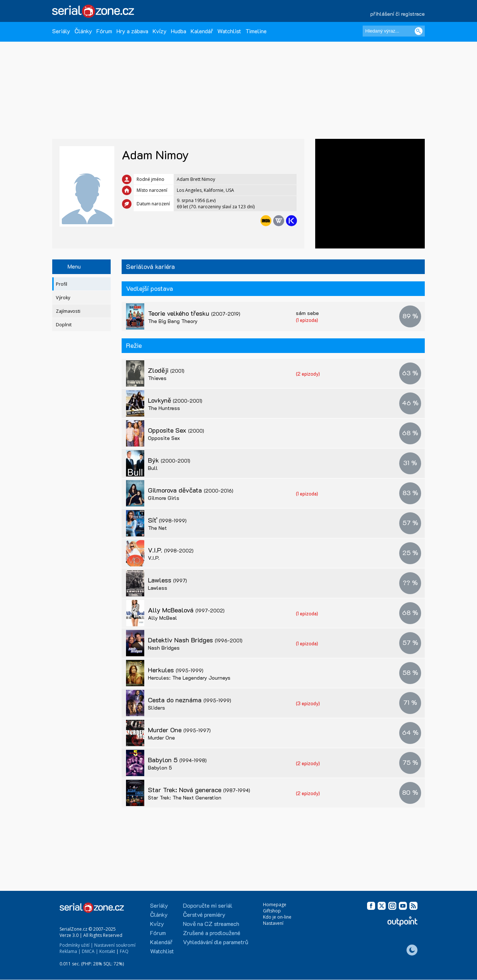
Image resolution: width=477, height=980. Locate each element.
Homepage (275, 905)
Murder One (179, 730)
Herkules (176, 670)
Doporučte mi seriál (208, 905)
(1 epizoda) (307, 320)
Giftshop (272, 911)
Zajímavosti (68, 311)
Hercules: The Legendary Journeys (189, 678)
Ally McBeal (163, 618)
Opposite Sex (176, 430)
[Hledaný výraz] (394, 31)
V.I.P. (171, 550)
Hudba (179, 31)
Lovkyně (175, 400)
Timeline (256, 31)
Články (83, 31)
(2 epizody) (308, 374)
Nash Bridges (164, 648)
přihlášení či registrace (398, 14)
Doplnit (64, 325)
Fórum (104, 31)
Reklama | (70, 951)
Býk (169, 460)
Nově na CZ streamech (211, 924)
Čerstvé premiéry (204, 914)
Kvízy (160, 31)
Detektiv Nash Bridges (195, 640)
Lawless (167, 580)
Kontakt (107, 951)
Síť (167, 520)
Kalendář (202, 31)
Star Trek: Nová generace (199, 790)
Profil (62, 284)
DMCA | (90, 951)
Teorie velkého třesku (194, 313)
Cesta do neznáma (190, 700)
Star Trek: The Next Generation (185, 797)
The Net (157, 528)
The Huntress (164, 408)
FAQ (124, 951)
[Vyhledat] (419, 31)
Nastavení (273, 923)
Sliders (157, 708)
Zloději (166, 370)
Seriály (61, 31)
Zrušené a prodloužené (212, 933)
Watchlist (229, 31)
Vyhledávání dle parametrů (216, 942)
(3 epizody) (308, 703)
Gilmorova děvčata (191, 490)
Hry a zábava (132, 31)
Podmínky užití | (76, 945)
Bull (153, 468)
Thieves (157, 378)
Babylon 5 (177, 760)
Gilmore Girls (164, 498)
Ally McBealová (186, 610)
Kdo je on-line (277, 917)
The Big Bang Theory (173, 321)
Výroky (63, 298)
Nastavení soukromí (115, 945)
